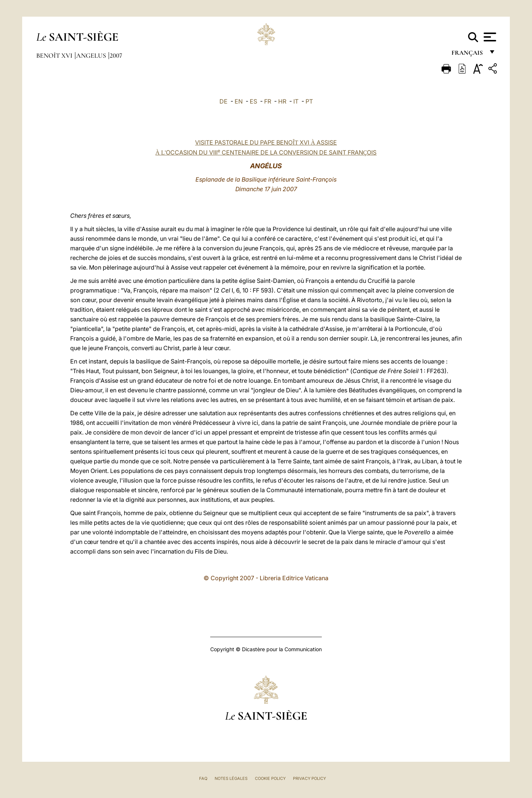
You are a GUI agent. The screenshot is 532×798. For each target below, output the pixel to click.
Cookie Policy (270, 778)
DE (224, 101)
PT (309, 101)
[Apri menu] (489, 37)
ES (253, 101)
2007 (116, 55)
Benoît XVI (55, 55)
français (468, 55)
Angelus (92, 55)
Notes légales (231, 778)
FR (268, 101)
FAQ (203, 778)
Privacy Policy (309, 778)
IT (296, 101)
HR (282, 101)
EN (239, 101)
